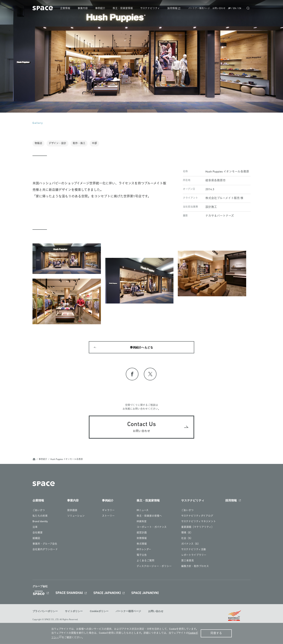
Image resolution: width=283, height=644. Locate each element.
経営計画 (142, 533)
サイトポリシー (74, 612)
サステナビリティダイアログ (197, 517)
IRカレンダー (144, 550)
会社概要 (38, 533)
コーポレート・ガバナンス (152, 528)
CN (240, 8)
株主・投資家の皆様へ (149, 517)
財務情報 (142, 539)
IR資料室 (142, 522)
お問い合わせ (219, 8)
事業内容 (84, 8)
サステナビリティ (151, 8)
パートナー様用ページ (199, 8)
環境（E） (187, 533)
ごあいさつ (39, 511)
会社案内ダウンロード (45, 550)
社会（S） (187, 539)
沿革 (35, 528)
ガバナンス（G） (191, 544)
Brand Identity (40, 522)
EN (235, 8)
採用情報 (173, 8)
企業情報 (67, 8)
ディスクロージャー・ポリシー (154, 567)
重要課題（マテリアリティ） (198, 528)
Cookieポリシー (99, 612)
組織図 (36, 539)
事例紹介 (102, 8)
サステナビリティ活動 (194, 550)
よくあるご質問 (145, 561)
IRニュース (143, 511)
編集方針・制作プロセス (195, 567)
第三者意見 (188, 561)
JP (229, 8)
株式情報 (142, 544)
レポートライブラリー (194, 556)
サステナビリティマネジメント (199, 522)
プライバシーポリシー (45, 612)
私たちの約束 (40, 517)
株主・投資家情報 (124, 8)
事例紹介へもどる (141, 348)
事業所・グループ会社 (45, 544)
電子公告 (142, 556)
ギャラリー (108, 511)
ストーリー (108, 517)
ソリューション (76, 517)
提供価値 (72, 511)
